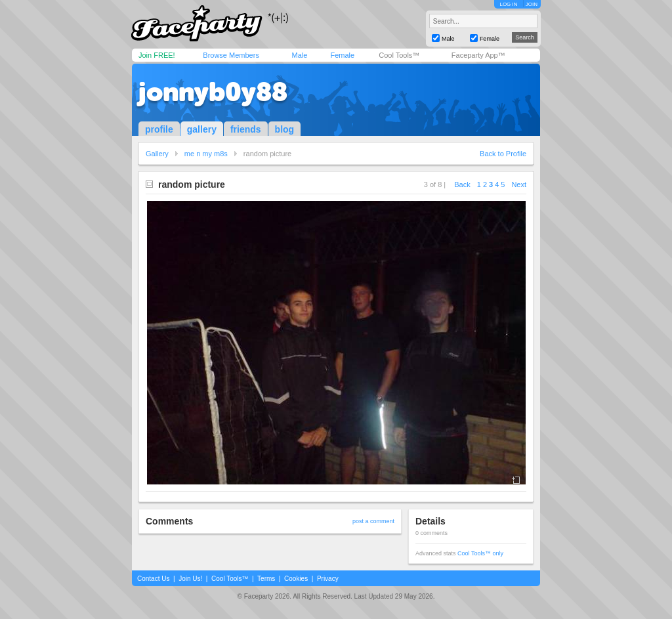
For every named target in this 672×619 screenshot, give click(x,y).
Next (519, 184)
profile (159, 129)
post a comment (373, 521)
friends (246, 129)
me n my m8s (206, 154)
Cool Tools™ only (480, 553)
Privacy (328, 579)
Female (342, 55)
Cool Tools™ (399, 55)
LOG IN (508, 4)
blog (285, 129)
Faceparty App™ (478, 55)
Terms (266, 579)
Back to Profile (503, 154)
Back (462, 184)
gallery (202, 129)
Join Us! (190, 579)
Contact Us (153, 579)
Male (299, 55)
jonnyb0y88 (213, 92)
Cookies (296, 579)
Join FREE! (157, 55)
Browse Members (231, 55)
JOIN (532, 4)
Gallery (157, 154)
